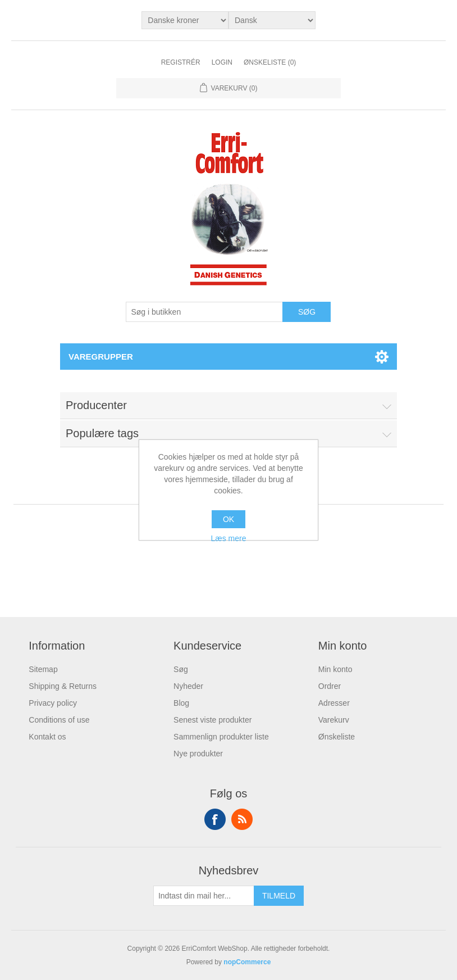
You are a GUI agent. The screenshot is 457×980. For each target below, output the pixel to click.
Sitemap (43, 669)
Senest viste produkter (212, 720)
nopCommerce (247, 962)
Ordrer (330, 686)
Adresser (334, 703)
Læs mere (228, 538)
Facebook (215, 819)
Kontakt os (47, 737)
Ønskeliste (337, 737)
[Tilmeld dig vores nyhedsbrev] (204, 896)
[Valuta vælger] (185, 20)
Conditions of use (59, 720)
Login (222, 62)
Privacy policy (53, 703)
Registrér (181, 62)
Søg (181, 669)
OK (228, 519)
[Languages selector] (272, 20)
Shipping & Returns (63, 686)
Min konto (335, 669)
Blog (181, 703)
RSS (242, 819)
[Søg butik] (204, 312)
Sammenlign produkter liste (221, 737)
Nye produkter (198, 754)
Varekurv (334, 720)
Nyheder (188, 686)
